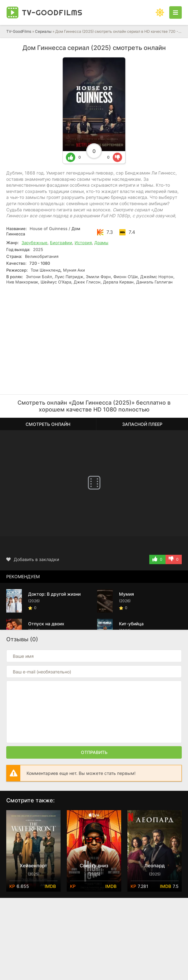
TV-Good (52, 12)
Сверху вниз (94, 866)
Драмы (101, 243)
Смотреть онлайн (48, 424)
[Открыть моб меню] (176, 12)
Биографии (61, 243)
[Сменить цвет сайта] (160, 12)
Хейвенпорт (33, 866)
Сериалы (43, 31)
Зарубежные (35, 243)
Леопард (155, 866)
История (83, 243)
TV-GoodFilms (19, 31)
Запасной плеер (142, 424)
